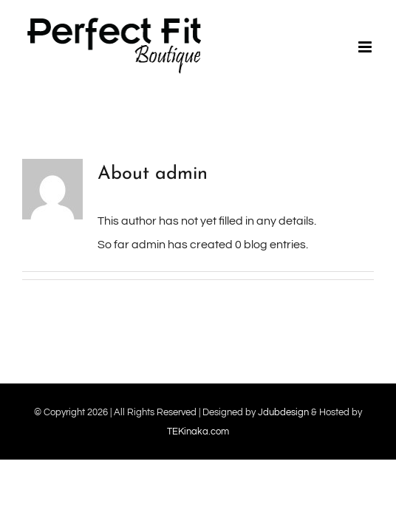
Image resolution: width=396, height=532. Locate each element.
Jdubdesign (283, 412)
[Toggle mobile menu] (366, 47)
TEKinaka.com (198, 432)
